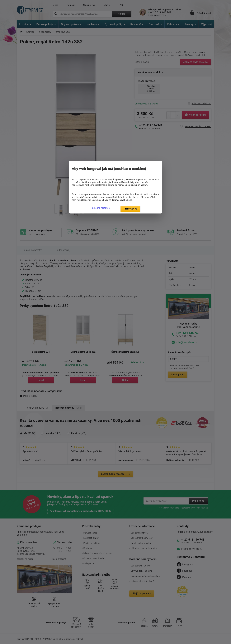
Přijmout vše (130, 209)
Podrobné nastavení (100, 208)
